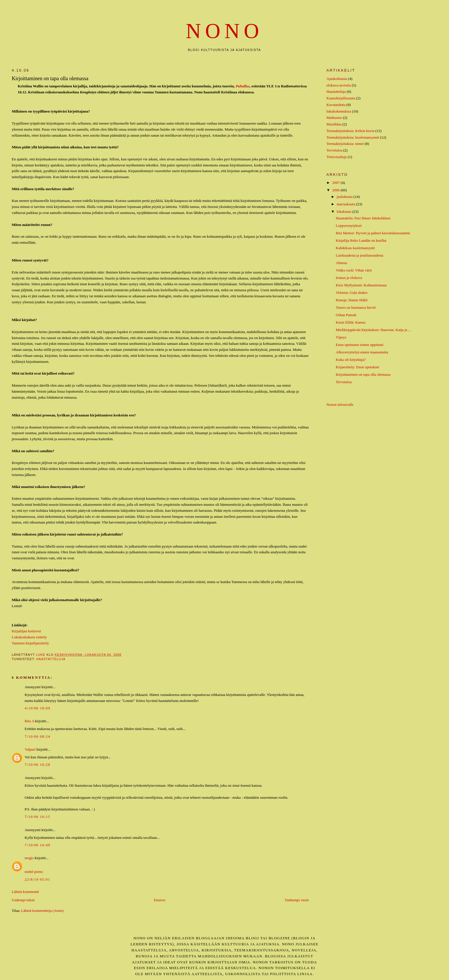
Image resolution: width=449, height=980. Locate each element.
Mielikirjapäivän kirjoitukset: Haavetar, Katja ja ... (374, 330)
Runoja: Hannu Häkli (352, 300)
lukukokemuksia (339, 111)
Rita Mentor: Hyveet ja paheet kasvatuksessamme (373, 233)
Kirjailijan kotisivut (26, 631)
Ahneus (342, 263)
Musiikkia (334, 124)
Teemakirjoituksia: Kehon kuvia (350, 131)
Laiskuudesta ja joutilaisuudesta (360, 255)
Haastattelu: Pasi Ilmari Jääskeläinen (363, 218)
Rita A (29, 721)
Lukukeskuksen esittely (29, 637)
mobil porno (34, 872)
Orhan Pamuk (346, 315)
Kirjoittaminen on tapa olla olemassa (363, 374)
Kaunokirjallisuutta (341, 98)
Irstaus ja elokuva (349, 278)
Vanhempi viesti (297, 900)
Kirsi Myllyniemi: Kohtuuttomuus (361, 285)
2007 (336, 183)
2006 (336, 190)
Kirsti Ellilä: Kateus (351, 322)
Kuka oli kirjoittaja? (351, 360)
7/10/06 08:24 (38, 736)
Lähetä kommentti (25, 892)
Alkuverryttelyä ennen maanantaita (362, 352)
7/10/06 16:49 (38, 845)
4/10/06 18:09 (38, 708)
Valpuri (30, 749)
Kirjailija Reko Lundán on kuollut (361, 240)
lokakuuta (345, 211)
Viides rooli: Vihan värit (354, 270)
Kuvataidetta (336, 105)
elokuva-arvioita (339, 85)
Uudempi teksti (23, 900)
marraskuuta (346, 204)
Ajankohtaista (337, 79)
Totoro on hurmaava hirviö (356, 307)
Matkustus (334, 118)
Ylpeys (341, 337)
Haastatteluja (51, 659)
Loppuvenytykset (349, 226)
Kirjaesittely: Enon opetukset (358, 367)
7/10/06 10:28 (38, 764)
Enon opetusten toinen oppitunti (360, 345)
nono (224, 31)
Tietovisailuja (337, 157)
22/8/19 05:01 (38, 879)
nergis (29, 858)
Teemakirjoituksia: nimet (345, 144)
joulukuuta (345, 197)
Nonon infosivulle (340, 405)
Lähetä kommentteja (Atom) (42, 911)
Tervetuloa (334, 150)
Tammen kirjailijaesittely (30, 643)
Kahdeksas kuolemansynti (355, 248)
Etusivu (159, 900)
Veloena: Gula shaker (352, 293)
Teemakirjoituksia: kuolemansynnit (353, 137)
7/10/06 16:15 (38, 817)
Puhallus (243, 86)
